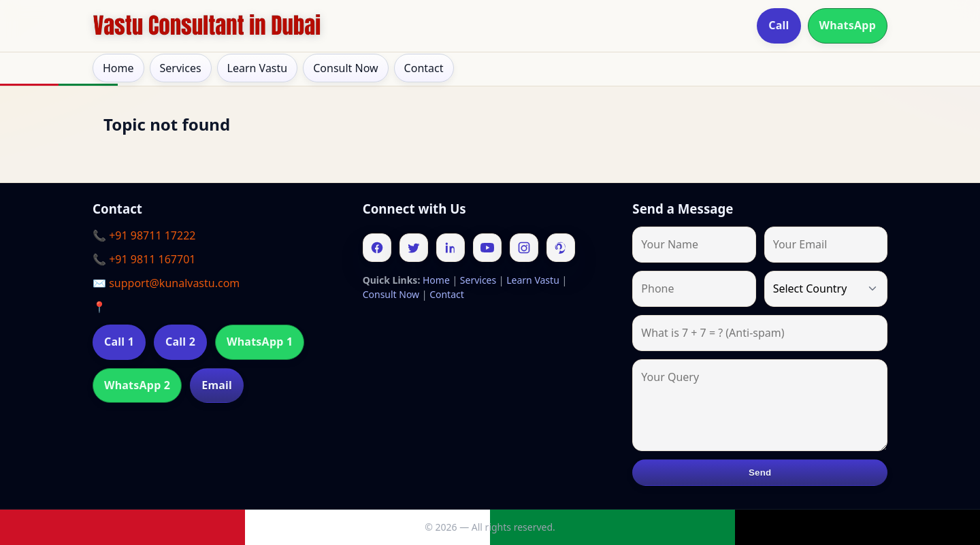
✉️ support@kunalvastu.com (166, 283)
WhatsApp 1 (260, 342)
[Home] (207, 26)
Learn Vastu (258, 68)
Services (181, 68)
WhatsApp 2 (137, 385)
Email (217, 385)
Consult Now (345, 68)
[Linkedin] (451, 248)
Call (779, 25)
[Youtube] (487, 248)
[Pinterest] (561, 248)
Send (760, 473)
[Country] (826, 289)
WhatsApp (848, 25)
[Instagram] (524, 248)
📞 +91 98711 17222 (144, 235)
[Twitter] (414, 248)
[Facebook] (377, 248)
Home (118, 68)
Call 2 (180, 342)
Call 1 (119, 342)
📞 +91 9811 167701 (144, 259)
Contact (424, 68)
